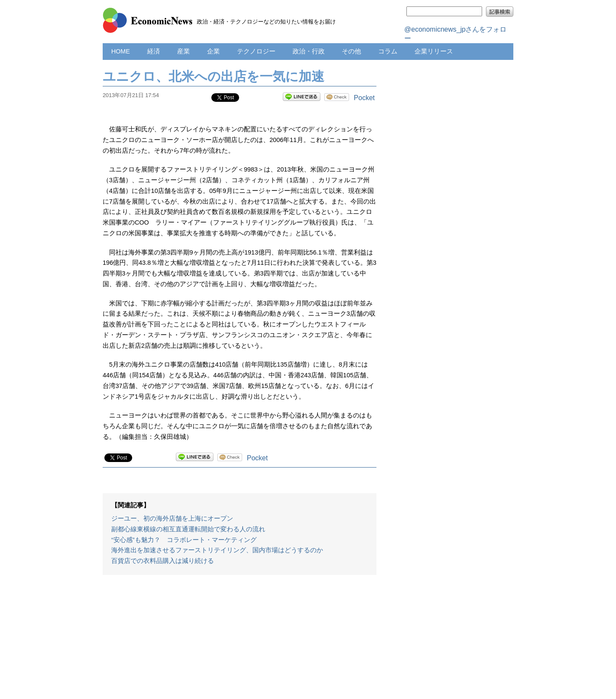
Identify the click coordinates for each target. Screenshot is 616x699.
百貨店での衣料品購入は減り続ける (163, 561)
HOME (121, 51)
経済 (154, 51)
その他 (351, 51)
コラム (388, 51)
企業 (213, 51)
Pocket (364, 98)
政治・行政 (309, 51)
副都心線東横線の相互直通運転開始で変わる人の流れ (188, 529)
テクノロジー (256, 51)
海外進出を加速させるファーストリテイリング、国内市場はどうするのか (217, 550)
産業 (184, 51)
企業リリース (434, 51)
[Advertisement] (240, 641)
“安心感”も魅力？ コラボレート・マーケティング (184, 540)
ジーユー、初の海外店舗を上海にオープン (172, 518)
